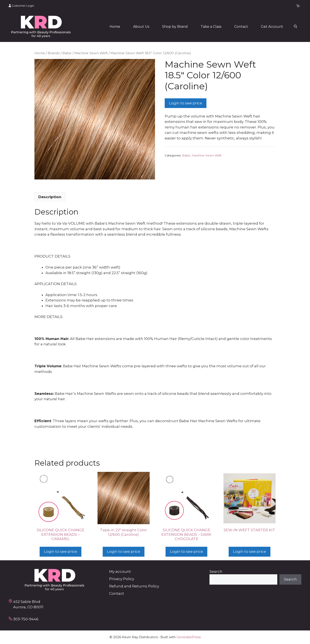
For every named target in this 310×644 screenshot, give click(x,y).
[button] (295, 27)
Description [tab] (50, 197)
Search (216, 571)
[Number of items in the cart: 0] (298, 6)
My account (120, 571)
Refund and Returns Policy (134, 586)
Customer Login (21, 6)
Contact (241, 27)
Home (115, 27)
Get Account (272, 27)
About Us (141, 27)
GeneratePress (189, 637)
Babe (67, 53)
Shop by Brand (175, 27)
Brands (54, 53)
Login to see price (186, 103)
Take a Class (211, 27)
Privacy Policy (122, 579)
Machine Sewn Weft (91, 53)
